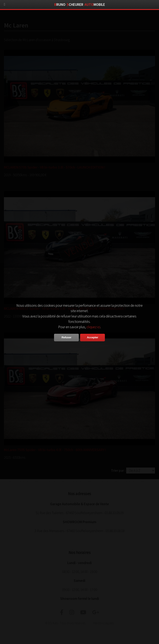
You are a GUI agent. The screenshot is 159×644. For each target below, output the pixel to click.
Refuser (66, 337)
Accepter (93, 337)
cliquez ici (93, 327)
